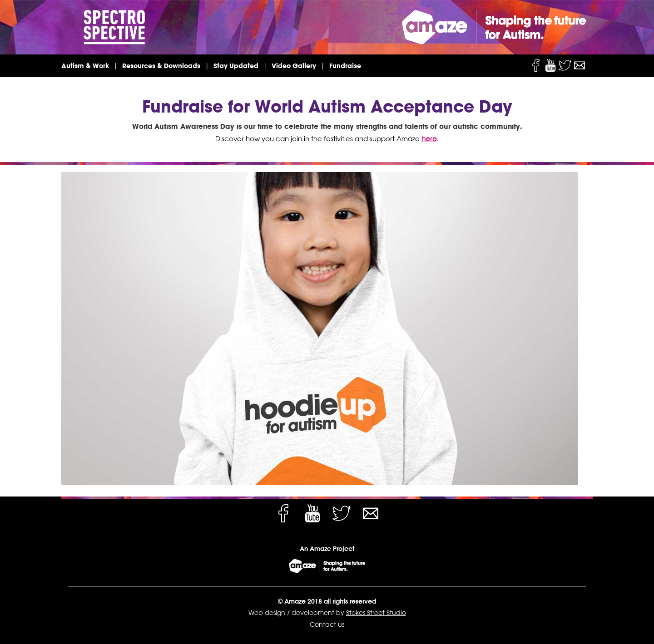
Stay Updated (236, 66)
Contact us (327, 624)
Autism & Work (85, 66)
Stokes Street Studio (376, 613)
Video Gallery (294, 66)
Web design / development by (297, 613)
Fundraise (345, 66)
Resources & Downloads (161, 66)
